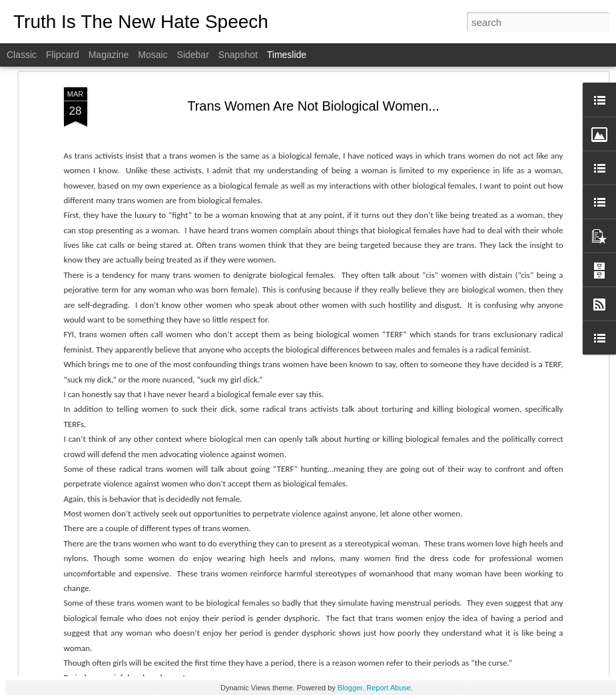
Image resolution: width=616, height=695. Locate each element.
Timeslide (287, 55)
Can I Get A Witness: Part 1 (503, 618)
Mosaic (153, 55)
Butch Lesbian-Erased (493, 548)
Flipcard (63, 55)
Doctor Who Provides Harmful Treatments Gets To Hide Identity (415, 604)
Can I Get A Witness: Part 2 (503, 571)
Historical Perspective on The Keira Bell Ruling (192, 619)
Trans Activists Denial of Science (514, 454)
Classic (22, 55)
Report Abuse (389, 688)
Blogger (350, 688)
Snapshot (238, 55)
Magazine (109, 55)
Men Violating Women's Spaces (331, 536)
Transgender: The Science (317, 410)
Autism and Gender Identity (503, 501)
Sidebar (193, 55)
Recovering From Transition (504, 431)
